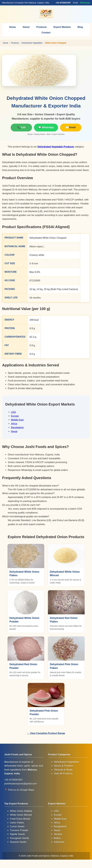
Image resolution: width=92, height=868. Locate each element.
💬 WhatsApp (46, 127)
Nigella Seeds (17, 834)
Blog (80, 27)
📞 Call (21, 127)
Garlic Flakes (17, 823)
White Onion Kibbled (21, 811)
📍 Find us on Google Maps (19, 790)
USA (13, 412)
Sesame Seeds (18, 842)
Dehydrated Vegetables (32, 43)
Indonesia (59, 842)
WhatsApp (85, 3)
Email (75, 3)
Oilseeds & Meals (63, 770)
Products (42, 27)
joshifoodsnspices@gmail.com (21, 783)
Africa (14, 423)
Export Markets (62, 27)
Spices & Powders (64, 766)
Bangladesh (17, 427)
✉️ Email (71, 127)
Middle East (17, 420)
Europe (15, 416)
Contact (46, 33)
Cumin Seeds (17, 826)
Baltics (57, 838)
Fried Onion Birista (20, 819)
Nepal (14, 431)
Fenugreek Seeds (19, 838)
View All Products (63, 773)
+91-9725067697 (63, 3)
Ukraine (58, 834)
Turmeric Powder (19, 830)
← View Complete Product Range (46, 733)
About (26, 27)
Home (12, 27)
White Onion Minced (21, 815)
